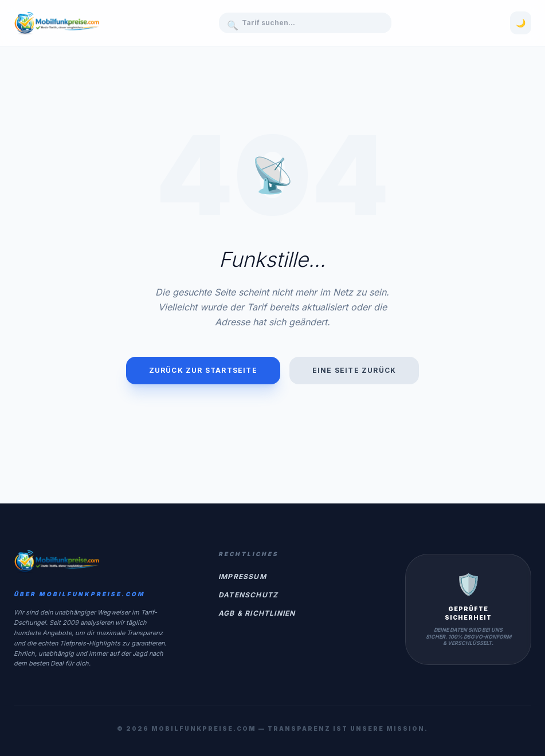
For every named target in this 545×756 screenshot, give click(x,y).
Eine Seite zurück (354, 370)
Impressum (242, 576)
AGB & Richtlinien (257, 613)
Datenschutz (248, 595)
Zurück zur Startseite (203, 370)
